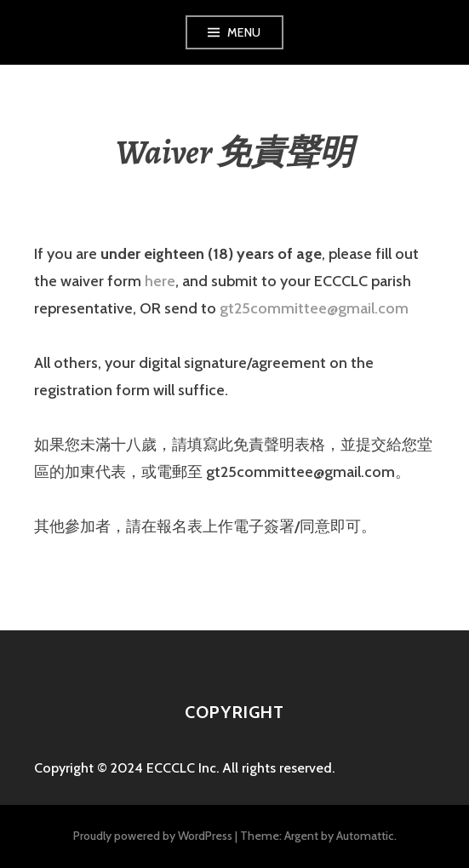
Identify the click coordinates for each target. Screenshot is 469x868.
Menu (244, 32)
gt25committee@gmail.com (314, 308)
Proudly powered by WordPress (153, 836)
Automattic (365, 836)
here (160, 281)
